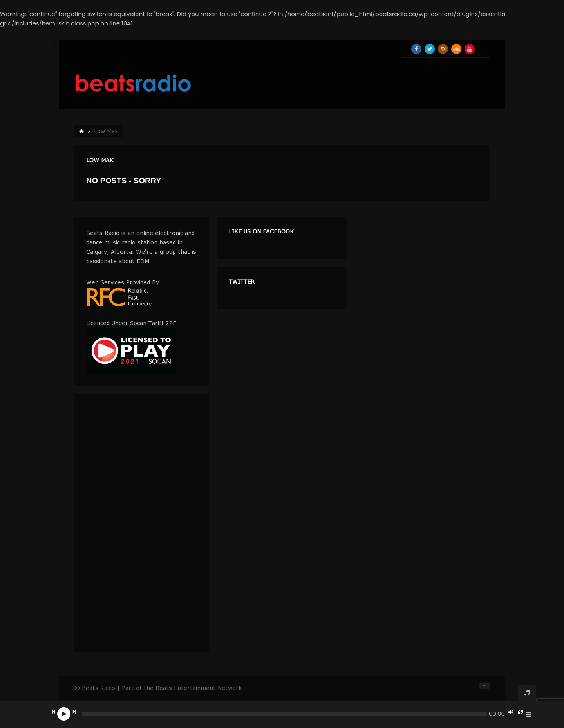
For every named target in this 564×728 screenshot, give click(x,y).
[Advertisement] (142, 523)
